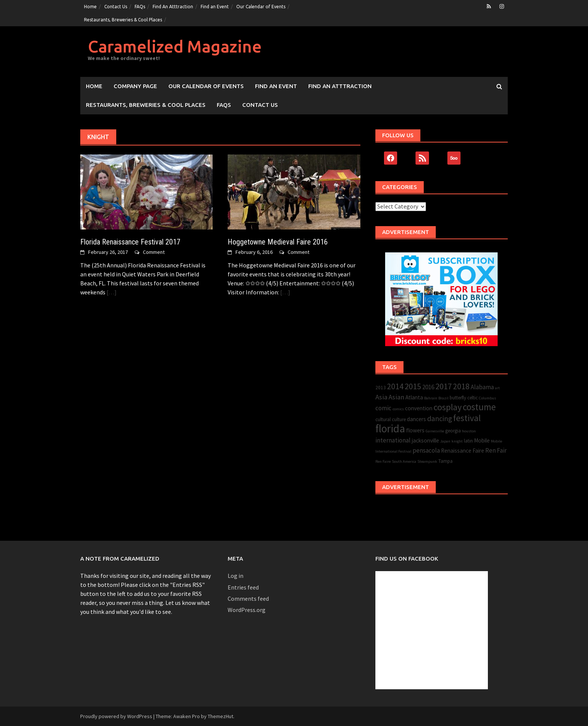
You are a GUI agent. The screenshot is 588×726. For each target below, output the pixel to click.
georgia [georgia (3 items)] (453, 431)
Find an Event (215, 7)
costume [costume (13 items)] (479, 407)
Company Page (135, 86)
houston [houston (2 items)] (469, 431)
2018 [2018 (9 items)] (461, 386)
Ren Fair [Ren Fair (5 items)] (496, 450)
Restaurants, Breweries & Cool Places (123, 20)
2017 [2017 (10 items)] (444, 386)
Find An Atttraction (173, 7)
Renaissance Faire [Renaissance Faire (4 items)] (463, 451)
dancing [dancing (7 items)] (439, 418)
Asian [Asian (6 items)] (396, 397)
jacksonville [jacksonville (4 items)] (425, 440)
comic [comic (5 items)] (383, 408)
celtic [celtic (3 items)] (472, 398)
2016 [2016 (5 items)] (428, 387)
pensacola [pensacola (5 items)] (426, 450)
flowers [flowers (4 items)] (415, 430)
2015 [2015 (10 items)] (413, 386)
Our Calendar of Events (261, 7)
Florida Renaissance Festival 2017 (130, 242)
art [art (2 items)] (497, 388)
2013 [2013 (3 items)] (381, 388)
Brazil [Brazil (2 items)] (443, 398)
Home (90, 7)
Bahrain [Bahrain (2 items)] (431, 398)
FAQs (140, 7)
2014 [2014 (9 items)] (395, 386)
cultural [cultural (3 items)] (383, 419)
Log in (235, 576)
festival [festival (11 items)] (467, 418)
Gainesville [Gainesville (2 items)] (435, 431)
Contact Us (116, 7)
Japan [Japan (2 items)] (445, 441)
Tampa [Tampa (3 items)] (445, 461)
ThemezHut (220, 716)
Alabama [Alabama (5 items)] (482, 387)
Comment (154, 252)
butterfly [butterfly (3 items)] (458, 398)
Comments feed (248, 598)
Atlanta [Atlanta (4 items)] (414, 397)
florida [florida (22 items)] (390, 428)
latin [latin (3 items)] (468, 441)
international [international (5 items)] (393, 440)
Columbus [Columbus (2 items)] (487, 398)
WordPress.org (247, 610)
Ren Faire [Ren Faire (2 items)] (383, 461)
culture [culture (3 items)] (399, 419)
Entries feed (243, 587)
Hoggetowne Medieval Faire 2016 (278, 242)
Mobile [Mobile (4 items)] (482, 440)
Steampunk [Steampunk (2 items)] (427, 461)
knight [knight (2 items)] (457, 441)
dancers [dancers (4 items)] (416, 419)
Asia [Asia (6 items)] (381, 397)
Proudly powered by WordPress (116, 716)
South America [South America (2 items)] (404, 461)
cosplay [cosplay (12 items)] (448, 407)
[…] (111, 292)
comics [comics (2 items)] (398, 409)
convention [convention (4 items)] (419, 408)
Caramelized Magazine (175, 46)
